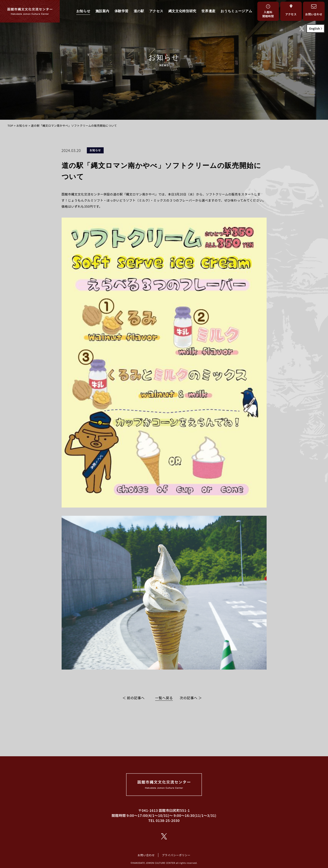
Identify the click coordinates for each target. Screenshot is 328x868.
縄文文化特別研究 (182, 11)
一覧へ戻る (164, 698)
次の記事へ (189, 698)
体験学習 (122, 11)
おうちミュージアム (236, 11)
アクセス (156, 11)
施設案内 (102, 11)
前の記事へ (136, 698)
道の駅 (139, 11)
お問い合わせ (146, 855)
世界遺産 (208, 11)
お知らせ (83, 11)
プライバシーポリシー (176, 855)
